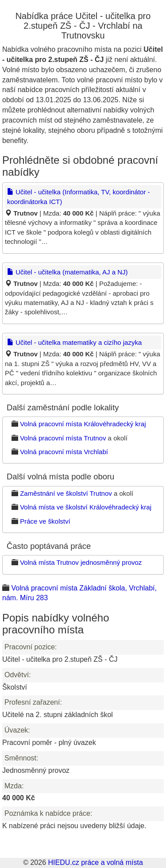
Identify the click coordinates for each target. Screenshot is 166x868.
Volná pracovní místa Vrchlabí (64, 452)
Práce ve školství (45, 521)
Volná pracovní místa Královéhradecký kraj (83, 424)
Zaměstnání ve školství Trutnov (66, 493)
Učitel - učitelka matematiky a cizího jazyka (74, 342)
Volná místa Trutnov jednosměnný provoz (81, 562)
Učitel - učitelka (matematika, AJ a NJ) (68, 272)
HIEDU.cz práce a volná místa (95, 862)
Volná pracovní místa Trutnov (63, 438)
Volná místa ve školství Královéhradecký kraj (86, 507)
